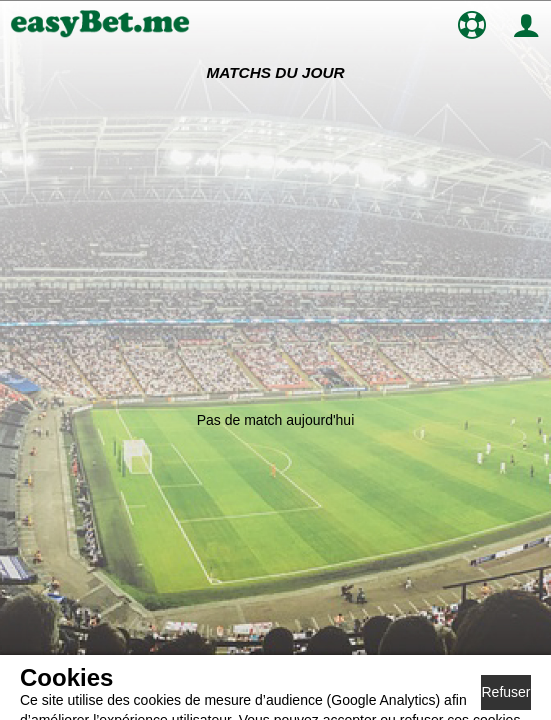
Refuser (505, 692)
